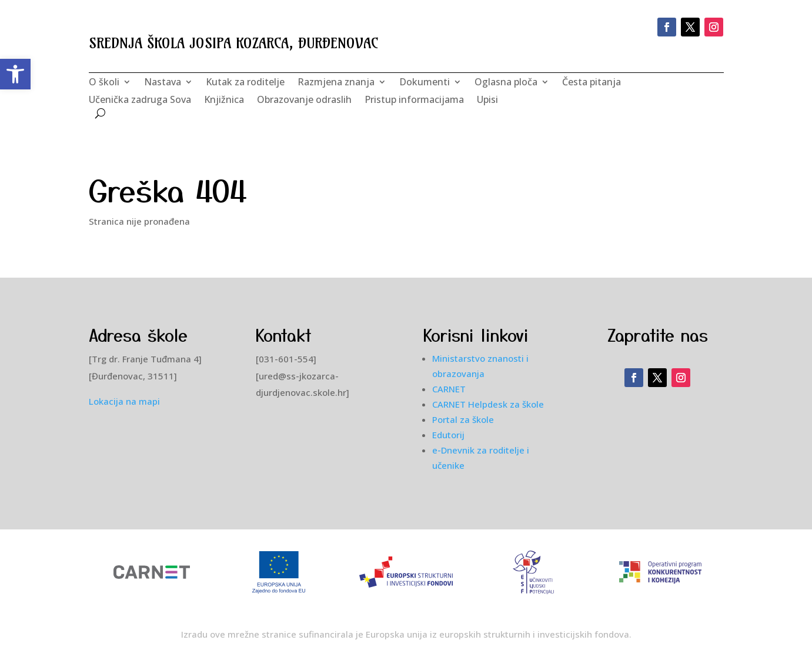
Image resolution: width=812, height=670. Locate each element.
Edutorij (448, 435)
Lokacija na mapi (124, 401)
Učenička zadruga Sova (140, 101)
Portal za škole (463, 419)
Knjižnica (224, 101)
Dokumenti (425, 83)
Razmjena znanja (336, 83)
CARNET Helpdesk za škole (488, 404)
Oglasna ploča (506, 83)
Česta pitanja (592, 83)
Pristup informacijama (414, 101)
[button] (15, 74)
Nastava (163, 83)
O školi (104, 83)
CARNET (449, 389)
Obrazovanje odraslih (304, 101)
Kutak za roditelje (245, 83)
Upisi (487, 101)
